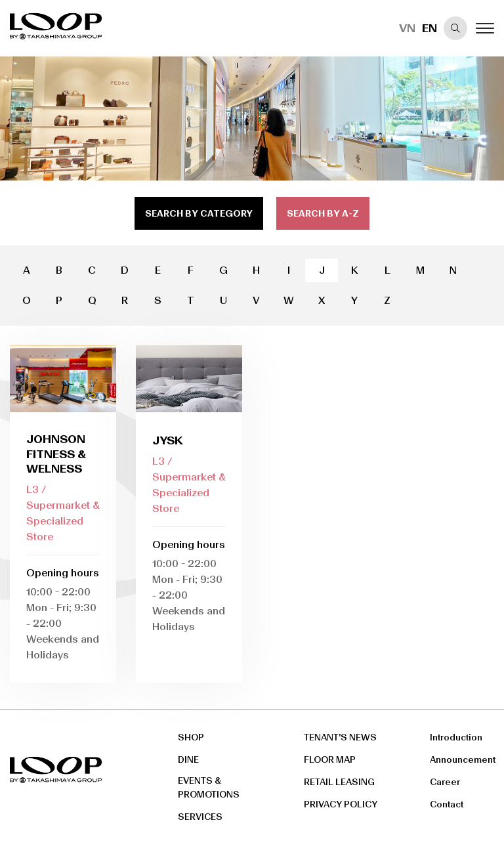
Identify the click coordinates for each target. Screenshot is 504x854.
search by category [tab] (199, 214)
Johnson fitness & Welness (56, 454)
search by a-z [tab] (323, 214)
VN (407, 28)
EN (430, 28)
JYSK (168, 440)
